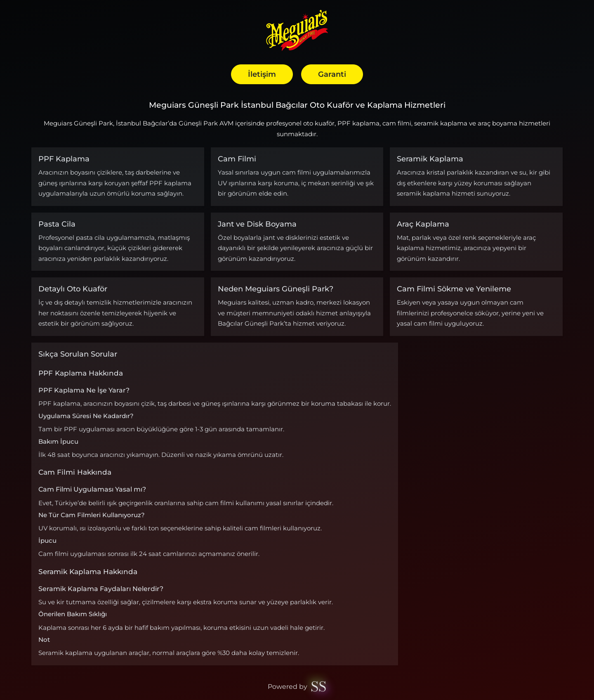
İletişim (262, 74)
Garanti (332, 74)
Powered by (297, 687)
